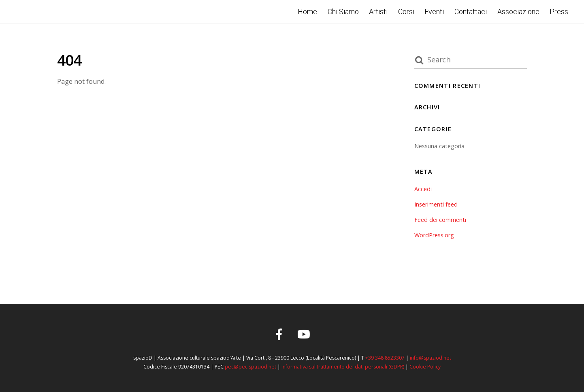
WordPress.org (434, 235)
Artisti (378, 12)
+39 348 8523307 (385, 358)
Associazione (518, 12)
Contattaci (471, 12)
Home (307, 12)
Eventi (434, 12)
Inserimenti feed (436, 204)
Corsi (406, 12)
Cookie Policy (425, 367)
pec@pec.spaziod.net (250, 367)
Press (559, 12)
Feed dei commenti (440, 220)
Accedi (423, 189)
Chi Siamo (343, 12)
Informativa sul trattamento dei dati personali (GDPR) (343, 367)
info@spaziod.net (431, 358)
